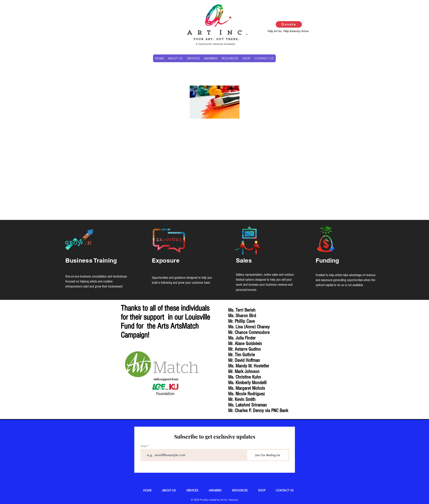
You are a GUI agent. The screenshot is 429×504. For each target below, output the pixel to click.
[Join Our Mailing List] (268, 455)
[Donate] (289, 24)
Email (144, 446)
